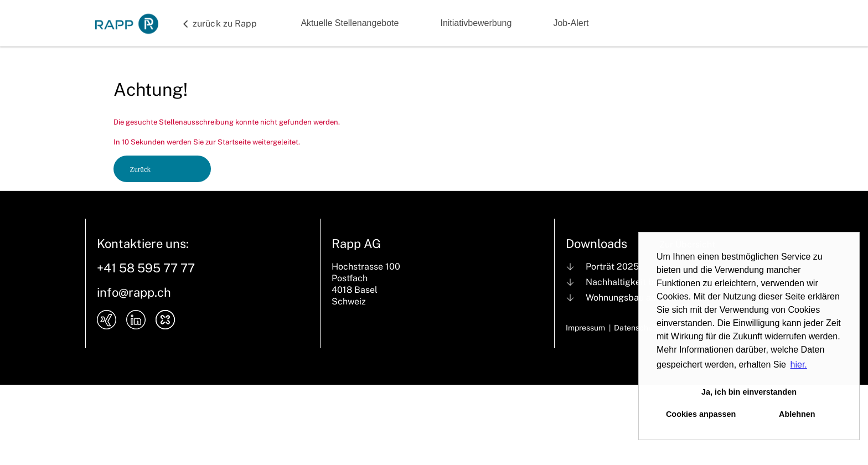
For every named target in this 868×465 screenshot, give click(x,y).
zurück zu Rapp (225, 24)
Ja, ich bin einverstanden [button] (749, 392)
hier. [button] (799, 365)
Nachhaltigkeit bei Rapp (635, 282)
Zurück (141, 169)
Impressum (585, 328)
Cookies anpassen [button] (701, 414)
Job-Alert (571, 23)
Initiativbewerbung (476, 23)
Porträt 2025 (612, 267)
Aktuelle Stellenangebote (350, 23)
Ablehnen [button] (797, 414)
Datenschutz (637, 328)
